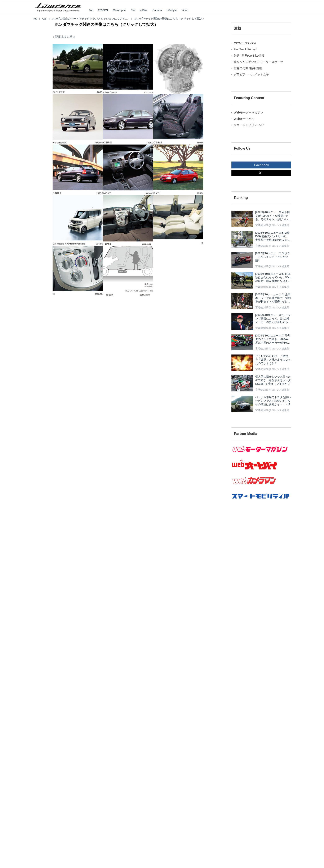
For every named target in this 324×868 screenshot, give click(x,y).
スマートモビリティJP (249, 125)
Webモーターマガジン (248, 112)
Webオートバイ (244, 119)
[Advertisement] (254, 582)
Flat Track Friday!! (245, 49)
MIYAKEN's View (245, 43)
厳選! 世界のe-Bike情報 (249, 56)
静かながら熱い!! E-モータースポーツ (258, 62)
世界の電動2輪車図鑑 (248, 68)
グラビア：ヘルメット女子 (251, 74)
